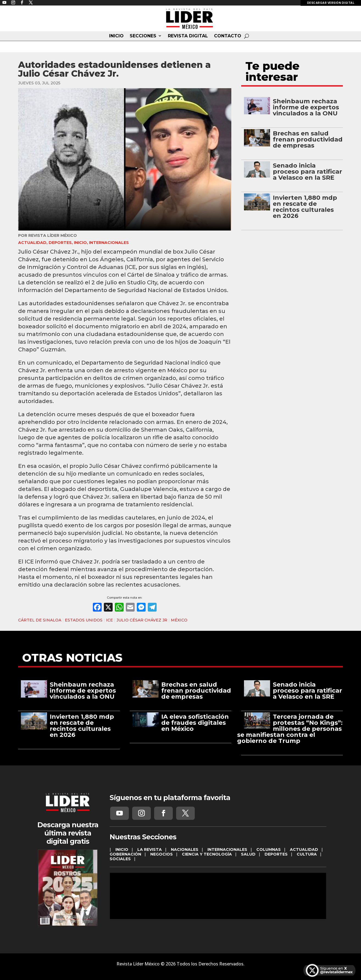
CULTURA (307, 854)
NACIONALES (185, 849)
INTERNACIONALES (109, 243)
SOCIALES (120, 859)
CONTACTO (228, 36)
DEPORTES (60, 243)
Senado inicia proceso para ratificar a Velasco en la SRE (307, 172)
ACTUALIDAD (32, 243)
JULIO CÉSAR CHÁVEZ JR (142, 620)
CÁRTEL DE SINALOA (40, 620)
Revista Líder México (53, 235)
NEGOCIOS (162, 854)
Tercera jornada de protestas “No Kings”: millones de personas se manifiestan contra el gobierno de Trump (290, 729)
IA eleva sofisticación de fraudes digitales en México (195, 723)
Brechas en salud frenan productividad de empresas (308, 139)
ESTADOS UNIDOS (84, 620)
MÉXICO (179, 620)
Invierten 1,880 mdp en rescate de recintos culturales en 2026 (305, 207)
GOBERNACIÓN (125, 854)
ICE (109, 620)
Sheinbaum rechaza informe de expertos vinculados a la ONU (306, 107)
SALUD (248, 854)
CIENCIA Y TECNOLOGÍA (207, 854)
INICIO (116, 36)
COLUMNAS (269, 849)
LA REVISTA (150, 849)
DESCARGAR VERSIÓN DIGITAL (331, 3)
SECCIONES (143, 36)
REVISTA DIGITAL (188, 36)
